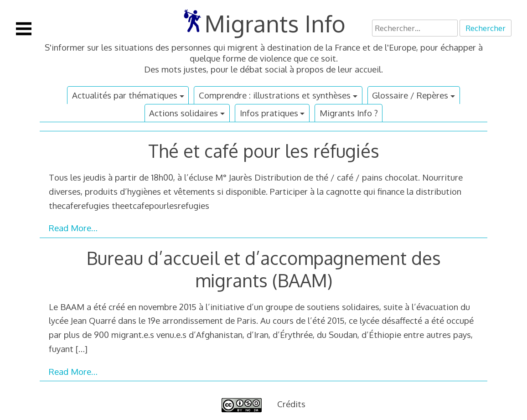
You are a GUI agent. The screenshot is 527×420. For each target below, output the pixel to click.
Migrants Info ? (349, 113)
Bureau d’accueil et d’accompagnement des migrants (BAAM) (264, 269)
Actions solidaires (183, 113)
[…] (82, 349)
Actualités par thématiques (125, 95)
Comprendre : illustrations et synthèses (275, 95)
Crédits (291, 404)
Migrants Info (275, 23)
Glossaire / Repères (410, 95)
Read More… (73, 228)
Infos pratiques (269, 113)
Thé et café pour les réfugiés (264, 151)
